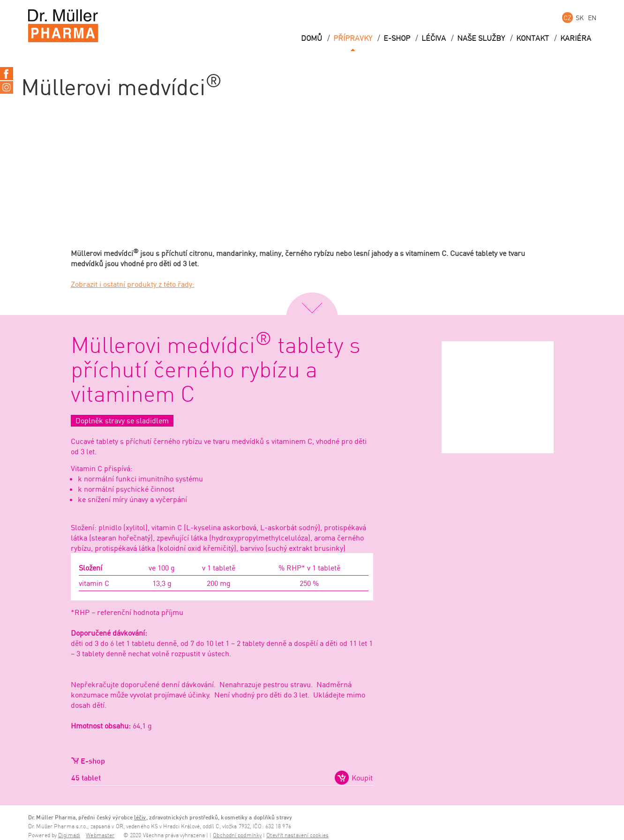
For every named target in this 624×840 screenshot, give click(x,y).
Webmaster (100, 836)
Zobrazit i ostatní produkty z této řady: (133, 284)
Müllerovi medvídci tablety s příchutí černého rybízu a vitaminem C (216, 371)
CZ (568, 18)
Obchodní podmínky (237, 836)
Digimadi (69, 836)
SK (580, 18)
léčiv (140, 817)
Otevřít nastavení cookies (297, 836)
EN (592, 18)
